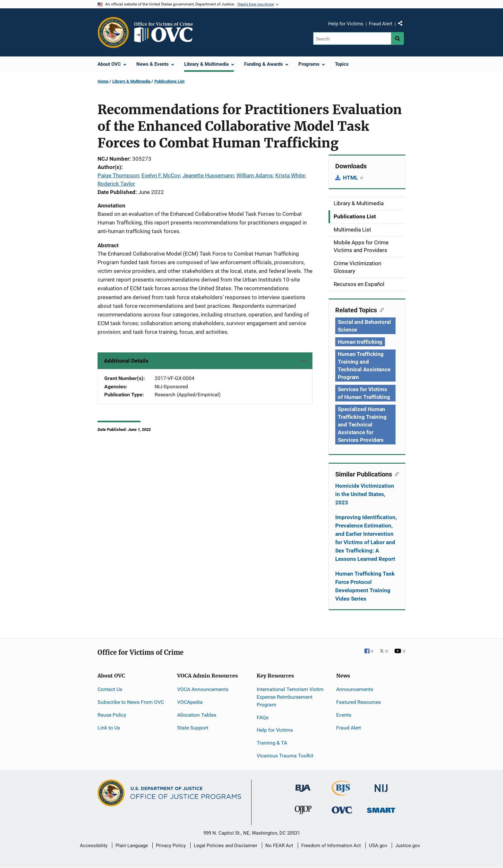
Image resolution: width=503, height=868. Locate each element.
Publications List (169, 81)
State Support (193, 728)
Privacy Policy (171, 846)
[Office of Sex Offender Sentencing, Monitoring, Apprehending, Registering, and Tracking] (381, 809)
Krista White (290, 175)
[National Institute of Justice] (381, 785)
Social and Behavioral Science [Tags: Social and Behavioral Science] (364, 326)
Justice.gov (408, 846)
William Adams (255, 175)
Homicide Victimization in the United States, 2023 (365, 494)
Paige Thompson (118, 175)
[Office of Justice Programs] (113, 32)
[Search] (352, 38)
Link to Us (109, 728)
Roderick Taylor (116, 184)
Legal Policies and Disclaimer (226, 846)
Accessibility (94, 846)
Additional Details (126, 361)
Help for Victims (346, 24)
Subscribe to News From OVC (131, 702)
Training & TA (272, 743)
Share (403, 25)
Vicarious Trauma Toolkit (285, 756)
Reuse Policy (112, 715)
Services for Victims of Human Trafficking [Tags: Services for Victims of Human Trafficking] (364, 393)
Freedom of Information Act (331, 846)
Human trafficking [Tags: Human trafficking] (360, 342)
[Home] (166, 32)
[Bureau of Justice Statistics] (342, 793)
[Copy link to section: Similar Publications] (395, 474)
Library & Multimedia (131, 81)
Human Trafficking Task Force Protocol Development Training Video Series (365, 586)
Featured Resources (358, 702)
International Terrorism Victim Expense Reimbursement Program (290, 697)
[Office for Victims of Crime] (342, 810)
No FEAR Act (279, 846)
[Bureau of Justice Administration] (303, 785)
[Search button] (397, 38)
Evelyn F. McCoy (161, 175)
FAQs (263, 717)
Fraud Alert (381, 24)
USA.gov (378, 846)
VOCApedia (190, 702)
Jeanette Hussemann (208, 175)
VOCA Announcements (203, 689)
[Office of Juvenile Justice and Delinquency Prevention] (303, 811)
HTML (353, 178)
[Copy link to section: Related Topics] (380, 309)
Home (103, 81)
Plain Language (132, 846)
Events (344, 715)
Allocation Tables (197, 715)
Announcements (355, 689)
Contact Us (110, 689)
